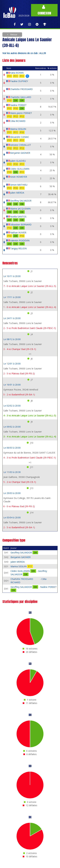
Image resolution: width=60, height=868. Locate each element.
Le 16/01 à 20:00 (12, 385)
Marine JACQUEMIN (20, 209)
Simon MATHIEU (19, 185)
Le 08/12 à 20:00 (12, 339)
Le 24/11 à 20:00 (12, 318)
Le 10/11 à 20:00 (12, 276)
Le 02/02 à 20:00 (12, 406)
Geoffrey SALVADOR (21, 201)
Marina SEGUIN (18, 129)
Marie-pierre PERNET (21, 113)
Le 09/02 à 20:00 (12, 427)
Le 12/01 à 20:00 (12, 364)
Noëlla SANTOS (18, 217)
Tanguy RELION (18, 248)
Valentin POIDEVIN (20, 240)
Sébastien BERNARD (21, 225)
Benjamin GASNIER (20, 153)
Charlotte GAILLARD (21, 97)
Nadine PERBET (18, 105)
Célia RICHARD (18, 121)
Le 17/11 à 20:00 (12, 297)
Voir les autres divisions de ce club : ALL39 (24, 53)
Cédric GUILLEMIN (20, 169)
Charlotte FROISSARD (21, 89)
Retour (13, 34)
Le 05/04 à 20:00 (12, 517)
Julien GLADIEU (18, 161)
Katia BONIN (17, 73)
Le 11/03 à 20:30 (12, 472)
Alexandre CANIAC (20, 137)
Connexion (44, 10)
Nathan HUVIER (18, 232)
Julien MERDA (17, 193)
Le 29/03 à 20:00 (12, 493)
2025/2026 (24, 16)
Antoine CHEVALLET (21, 145)
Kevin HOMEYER (19, 177)
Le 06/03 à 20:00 (12, 448)
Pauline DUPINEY (19, 81)
